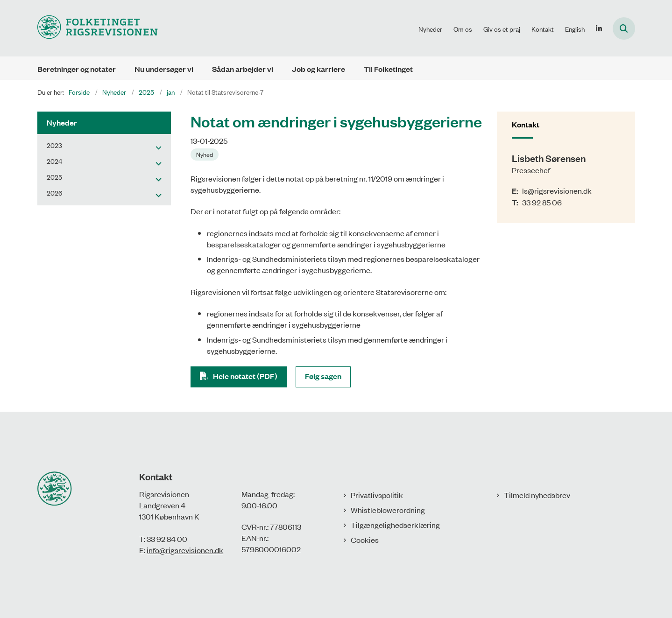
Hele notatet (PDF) (245, 376)
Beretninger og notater (77, 69)
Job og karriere (318, 69)
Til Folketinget (388, 69)
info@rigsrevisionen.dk (185, 550)
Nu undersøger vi (164, 69)
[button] (156, 147)
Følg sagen (323, 376)
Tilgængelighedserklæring (395, 525)
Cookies (365, 540)
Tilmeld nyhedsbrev (537, 495)
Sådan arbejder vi (243, 69)
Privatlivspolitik (377, 495)
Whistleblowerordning (388, 510)
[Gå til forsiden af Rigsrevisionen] (98, 28)
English (575, 29)
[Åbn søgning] (624, 28)
